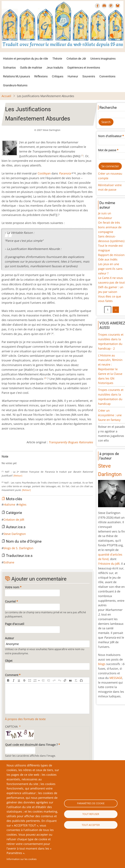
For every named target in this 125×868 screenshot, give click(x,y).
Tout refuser (91, 814)
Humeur (73, 76)
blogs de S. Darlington (18, 548)
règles (22, 504)
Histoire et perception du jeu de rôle (26, 59)
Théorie (57, 59)
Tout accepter (91, 825)
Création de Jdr (76, 59)
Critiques (58, 76)
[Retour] (18, 476)
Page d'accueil (15, 624)
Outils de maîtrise (31, 68)
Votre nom (12, 587)
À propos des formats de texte (25, 719)
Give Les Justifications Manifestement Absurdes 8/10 (23, 460)
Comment (12, 675)
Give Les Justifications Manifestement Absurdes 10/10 (29, 460)
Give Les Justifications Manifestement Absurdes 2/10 (8, 460)
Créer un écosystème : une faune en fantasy (110, 415)
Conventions (107, 76)
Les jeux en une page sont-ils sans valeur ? (110, 269)
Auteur (9, 638)
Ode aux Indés (108, 259)
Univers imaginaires (103, 59)
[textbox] (47, 699)
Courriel (10, 601)
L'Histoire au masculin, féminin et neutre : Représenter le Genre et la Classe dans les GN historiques (110, 369)
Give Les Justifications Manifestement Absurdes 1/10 (5, 460)
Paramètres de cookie (91, 803)
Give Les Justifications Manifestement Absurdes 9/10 (26, 460)
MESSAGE (116, 678)
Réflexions (41, 76)
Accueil (6, 96)
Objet (9, 661)
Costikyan (44, 173)
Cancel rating (3, 460)
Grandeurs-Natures (15, 85)
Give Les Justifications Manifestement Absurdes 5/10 (16, 460)
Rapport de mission (111, 255)
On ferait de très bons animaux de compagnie (110, 227)
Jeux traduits (55, 68)
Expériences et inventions (84, 68)
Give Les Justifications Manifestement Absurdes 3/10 (11, 460)
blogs (102, 664)
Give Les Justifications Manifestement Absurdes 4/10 (13, 460)
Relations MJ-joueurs (17, 76)
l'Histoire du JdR (109, 564)
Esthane (9, 562)
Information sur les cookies (22, 859)
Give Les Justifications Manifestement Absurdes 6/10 (18, 460)
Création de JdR (14, 520)
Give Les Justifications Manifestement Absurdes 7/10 (21, 460)
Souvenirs (89, 76)
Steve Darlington (15, 534)
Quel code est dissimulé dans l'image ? (31, 745)
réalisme (9, 504)
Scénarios (9, 68)
